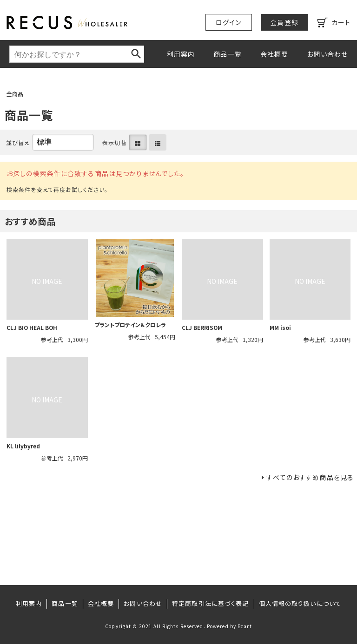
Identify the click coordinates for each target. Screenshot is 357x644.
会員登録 (284, 22)
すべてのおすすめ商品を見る (310, 477)
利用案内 (181, 54)
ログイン (228, 22)
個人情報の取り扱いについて (300, 603)
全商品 (15, 94)
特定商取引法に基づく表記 (210, 603)
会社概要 (274, 54)
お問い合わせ (327, 54)
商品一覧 (227, 54)
